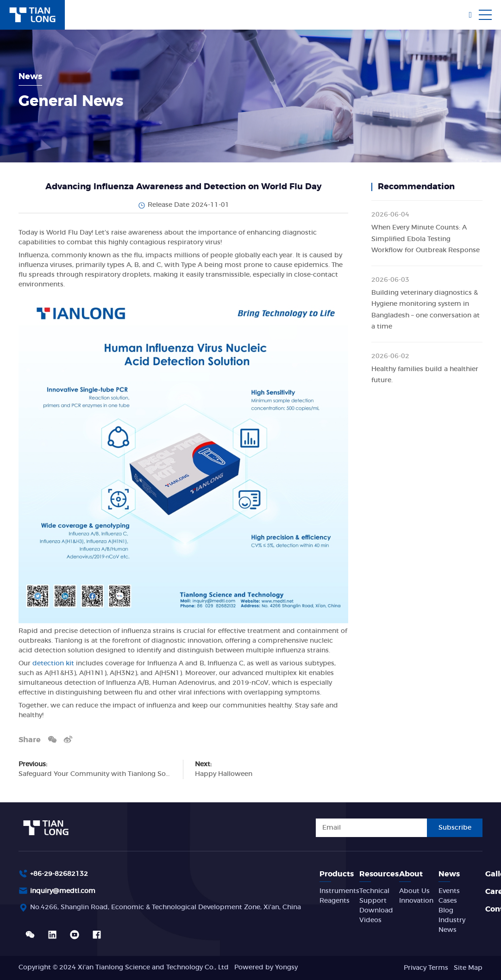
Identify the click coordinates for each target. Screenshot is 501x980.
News (449, 874)
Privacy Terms (426, 968)
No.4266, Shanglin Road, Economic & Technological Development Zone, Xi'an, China (166, 907)
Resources (379, 874)
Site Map (468, 968)
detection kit (54, 664)
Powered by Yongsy (266, 968)
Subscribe (455, 828)
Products (337, 874)
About (411, 874)
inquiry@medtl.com (63, 891)
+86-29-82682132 (59, 874)
